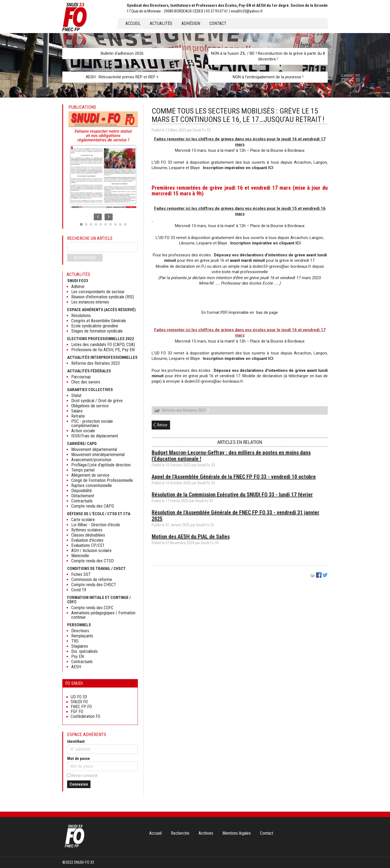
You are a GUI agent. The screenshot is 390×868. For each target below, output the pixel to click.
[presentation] (98, 217)
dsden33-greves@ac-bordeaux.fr (282, 266)
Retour (162, 426)
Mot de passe (79, 759)
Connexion (79, 784)
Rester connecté (84, 776)
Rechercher (85, 258)
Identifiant (76, 741)
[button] (81, 224)
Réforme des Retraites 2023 (184, 411)
